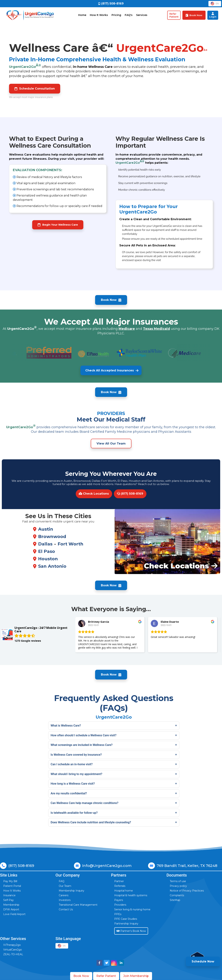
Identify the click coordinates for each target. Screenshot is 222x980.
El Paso (47, 551)
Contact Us (66, 909)
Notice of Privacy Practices (187, 891)
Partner (119, 881)
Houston (48, 559)
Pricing (116, 15)
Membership (11, 905)
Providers (120, 905)
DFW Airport (11, 909)
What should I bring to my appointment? (76, 774)
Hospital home (124, 891)
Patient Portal (12, 886)
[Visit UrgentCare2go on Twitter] (107, 963)
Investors (65, 900)
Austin (46, 529)
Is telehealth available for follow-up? (74, 813)
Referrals (120, 886)
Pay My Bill (10, 881)
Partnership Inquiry (126, 924)
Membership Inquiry (71, 891)
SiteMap (175, 900)
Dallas (45, 544)
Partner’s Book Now (131, 931)
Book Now (81, 976)
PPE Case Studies (126, 919)
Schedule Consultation (35, 89)
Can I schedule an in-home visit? (72, 764)
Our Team (65, 886)
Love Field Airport (14, 914)
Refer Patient (106, 976)
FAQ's (129, 15)
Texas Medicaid (156, 329)
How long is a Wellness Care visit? (73, 784)
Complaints (177, 895)
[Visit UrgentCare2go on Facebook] (99, 963)
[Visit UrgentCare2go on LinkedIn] (121, 963)
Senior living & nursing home (132, 909)
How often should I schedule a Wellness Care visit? (84, 735)
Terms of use (178, 881)
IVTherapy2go (12, 945)
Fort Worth (71, 544)
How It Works (99, 15)
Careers (64, 895)
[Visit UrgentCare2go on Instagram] (114, 963)
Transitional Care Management (78, 905)
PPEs (118, 914)
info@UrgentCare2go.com (107, 866)
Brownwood (52, 536)
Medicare (127, 329)
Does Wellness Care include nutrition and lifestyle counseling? (91, 822)
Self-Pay (8, 900)
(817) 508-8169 (130, 494)
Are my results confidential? (69, 793)
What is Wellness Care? (66, 726)
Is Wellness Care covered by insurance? (76, 755)
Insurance (9, 895)
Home (82, 15)
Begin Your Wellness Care (58, 225)
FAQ (62, 881)
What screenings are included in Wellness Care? (82, 745)
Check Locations (94, 494)
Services (142, 15)
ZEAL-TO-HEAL (13, 954)
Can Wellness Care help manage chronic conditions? (85, 803)
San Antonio (52, 566)
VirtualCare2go (13, 950)
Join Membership (136, 976)
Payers (119, 900)
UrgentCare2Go (25, 66)
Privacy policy (178, 886)
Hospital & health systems (131, 895)
